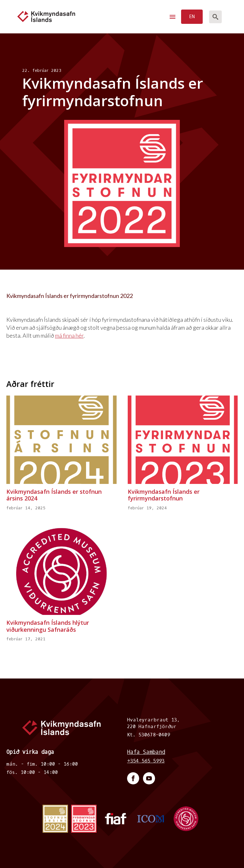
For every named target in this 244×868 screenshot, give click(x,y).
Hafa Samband (146, 752)
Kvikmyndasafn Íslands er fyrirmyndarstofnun (164, 495)
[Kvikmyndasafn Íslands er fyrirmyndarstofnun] (183, 440)
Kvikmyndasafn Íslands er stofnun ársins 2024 (54, 495)
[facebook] (133, 778)
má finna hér (69, 335)
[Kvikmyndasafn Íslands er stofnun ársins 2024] (61, 440)
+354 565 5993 (146, 761)
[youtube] (149, 778)
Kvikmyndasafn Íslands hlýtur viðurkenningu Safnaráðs (48, 626)
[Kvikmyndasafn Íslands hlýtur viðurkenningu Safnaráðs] (61, 571)
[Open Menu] (173, 17)
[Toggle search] (215, 17)
